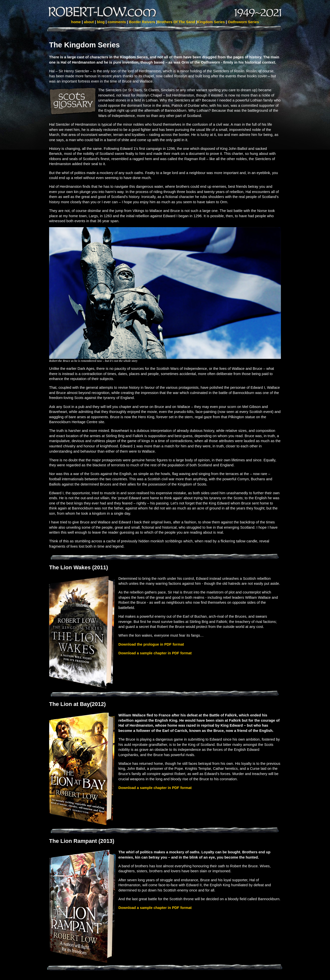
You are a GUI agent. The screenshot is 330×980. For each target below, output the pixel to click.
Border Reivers (142, 22)
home (76, 22)
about (89, 22)
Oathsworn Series (243, 22)
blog (101, 22)
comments (117, 22)
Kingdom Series (211, 22)
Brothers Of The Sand (177, 22)
